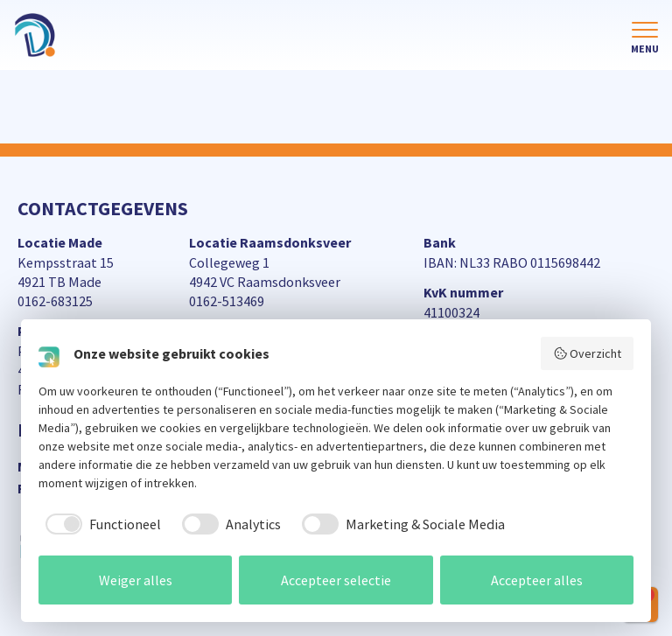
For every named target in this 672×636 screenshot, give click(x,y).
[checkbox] (100, 524)
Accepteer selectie (336, 580)
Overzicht (588, 353)
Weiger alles (136, 580)
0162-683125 (55, 301)
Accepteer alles (537, 580)
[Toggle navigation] (645, 38)
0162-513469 (227, 301)
